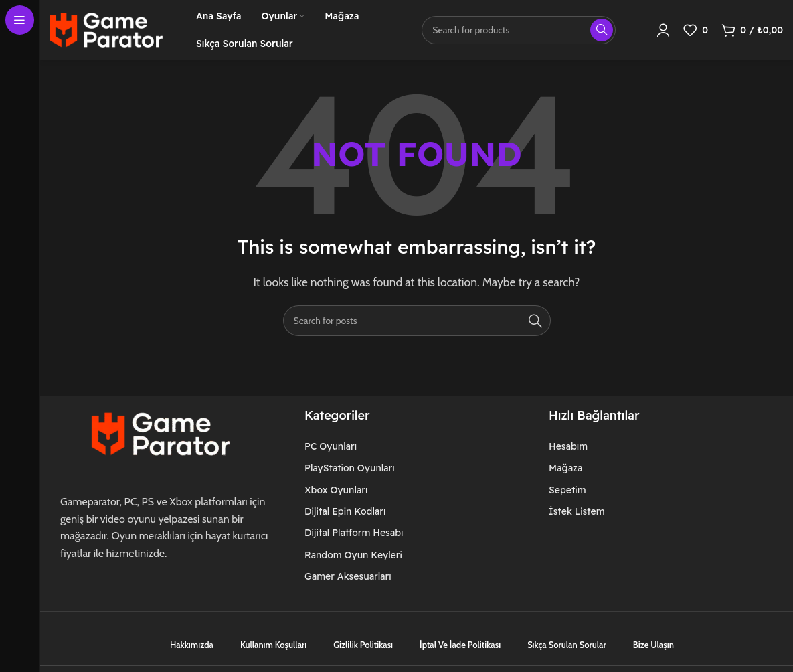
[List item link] (362, 446)
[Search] (417, 321)
